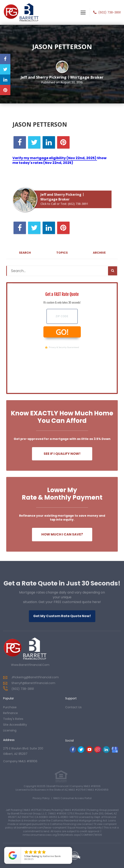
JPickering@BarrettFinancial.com (35, 677)
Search (25, 253)
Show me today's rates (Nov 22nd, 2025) (60, 160)
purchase (10, 707)
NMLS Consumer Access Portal (72, 798)
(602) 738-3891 (109, 12)
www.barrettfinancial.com (30, 665)
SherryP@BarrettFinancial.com (33, 683)
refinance (10, 713)
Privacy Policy (41, 798)
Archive (99, 253)
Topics (62, 253)
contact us (73, 707)
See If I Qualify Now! (62, 454)
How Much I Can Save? (62, 534)
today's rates (13, 719)
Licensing (10, 730)
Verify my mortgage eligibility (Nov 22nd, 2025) (55, 158)
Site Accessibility (15, 725)
